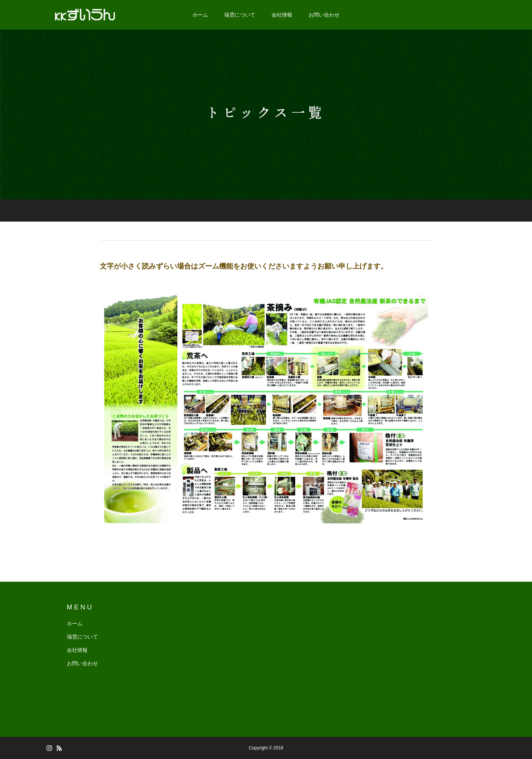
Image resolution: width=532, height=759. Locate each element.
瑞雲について (240, 15)
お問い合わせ (324, 15)
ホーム (200, 15)
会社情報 (282, 15)
